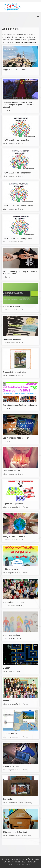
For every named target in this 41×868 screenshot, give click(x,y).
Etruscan (6, 668)
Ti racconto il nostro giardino (14, 372)
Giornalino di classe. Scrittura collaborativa (20, 405)
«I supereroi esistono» (12, 635)
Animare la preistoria (11, 766)
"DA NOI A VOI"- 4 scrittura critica (16, 140)
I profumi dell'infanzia (11, 471)
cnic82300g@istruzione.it (23, 864)
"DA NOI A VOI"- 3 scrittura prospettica (18, 173)
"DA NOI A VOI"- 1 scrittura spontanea (18, 238)
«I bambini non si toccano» (13, 602)
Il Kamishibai (8, 799)
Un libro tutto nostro (11, 569)
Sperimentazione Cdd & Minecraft (16, 438)
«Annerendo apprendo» (12, 339)
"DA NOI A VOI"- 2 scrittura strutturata (18, 206)
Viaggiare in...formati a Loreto (14, 70)
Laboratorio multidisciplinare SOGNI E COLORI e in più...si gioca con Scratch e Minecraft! (18, 105)
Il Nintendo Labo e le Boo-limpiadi (16, 832)
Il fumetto (7, 701)
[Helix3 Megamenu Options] (38, 16)
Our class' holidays (10, 733)
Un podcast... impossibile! (13, 504)
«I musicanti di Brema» (12, 306)
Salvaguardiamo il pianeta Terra (15, 536)
